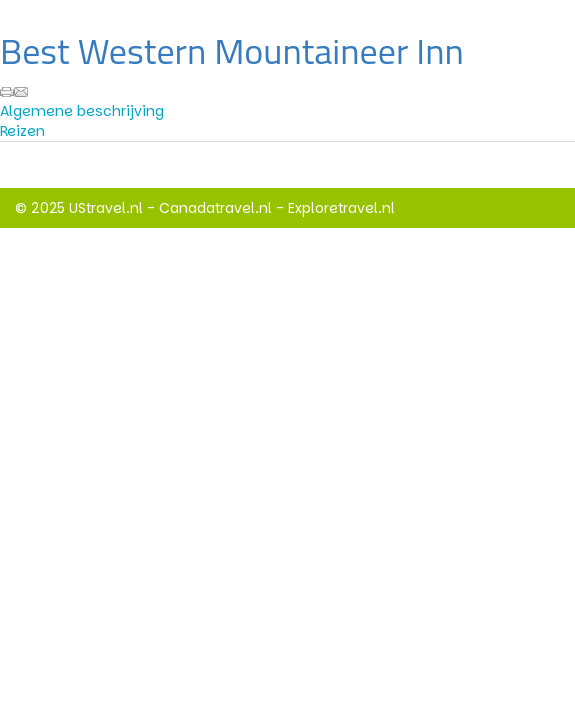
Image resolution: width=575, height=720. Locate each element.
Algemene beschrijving (82, 111)
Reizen (22, 131)
